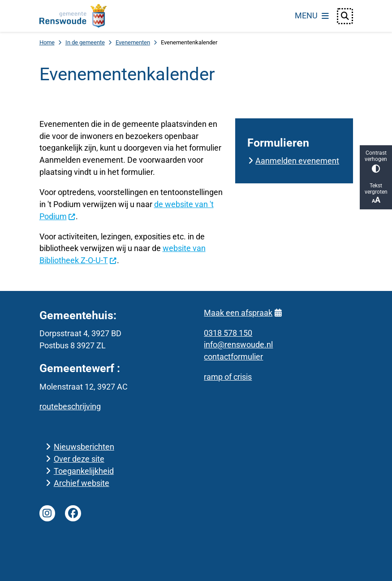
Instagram (47, 513)
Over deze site (79, 459)
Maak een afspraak (243, 313)
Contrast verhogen (376, 161)
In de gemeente (85, 42)
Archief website (82, 483)
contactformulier (233, 357)
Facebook (73, 513)
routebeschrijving (70, 406)
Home (47, 42)
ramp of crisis (228, 377)
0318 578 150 (228, 333)
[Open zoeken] (345, 16)
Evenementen (133, 42)
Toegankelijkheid (84, 471)
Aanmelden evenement (297, 161)
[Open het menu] (312, 16)
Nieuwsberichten (84, 447)
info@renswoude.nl (238, 345)
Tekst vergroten (376, 193)
